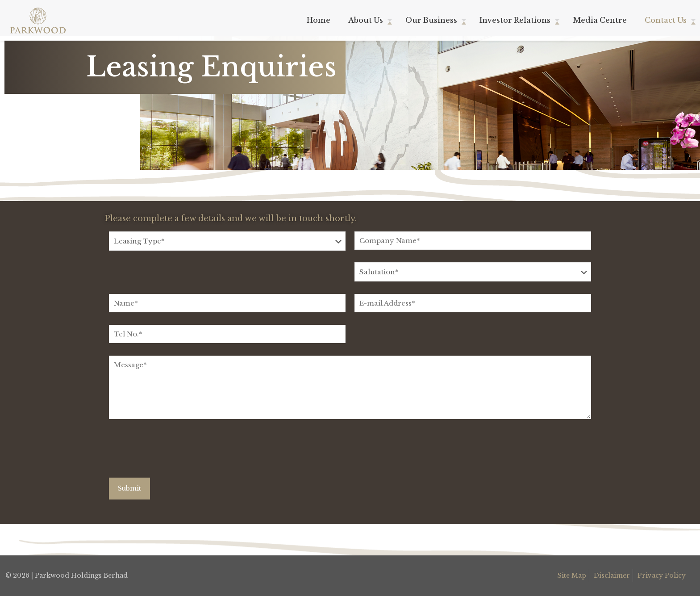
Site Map (572, 575)
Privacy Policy (662, 575)
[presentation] (177, 452)
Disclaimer (612, 575)
